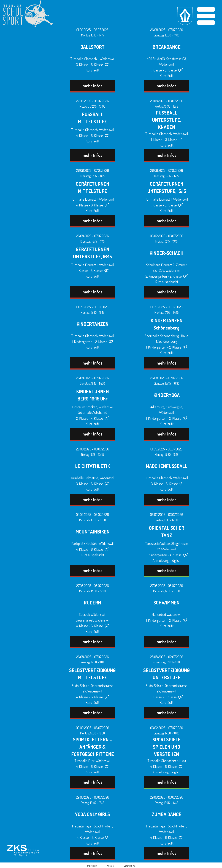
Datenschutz (130, 866)
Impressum (92, 866)
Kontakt (111, 866)
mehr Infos (93, 86)
